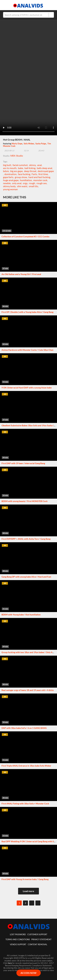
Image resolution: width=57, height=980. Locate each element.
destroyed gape (46, 171)
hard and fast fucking (39, 177)
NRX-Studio (17, 156)
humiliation (26, 180)
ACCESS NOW (28, 973)
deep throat (30, 171)
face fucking (24, 174)
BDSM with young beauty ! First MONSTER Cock (25, 501)
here (10, 963)
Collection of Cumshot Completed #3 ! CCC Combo (25, 236)
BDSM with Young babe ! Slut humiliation (21, 615)
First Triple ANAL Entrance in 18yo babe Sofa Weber (26, 766)
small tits (33, 186)
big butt (7, 165)
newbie (7, 183)
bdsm (6, 171)
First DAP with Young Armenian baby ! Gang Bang (25, 879)
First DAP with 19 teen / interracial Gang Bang (23, 463)
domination (10, 174)
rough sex (42, 183)
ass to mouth (10, 168)
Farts (34, 174)
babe (21, 168)
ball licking (30, 168)
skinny (32, 165)
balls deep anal (44, 168)
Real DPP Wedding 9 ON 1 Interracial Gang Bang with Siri (29, 841)
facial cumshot (20, 165)
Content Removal (38, 944)
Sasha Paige (41, 144)
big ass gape (16, 171)
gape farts (8, 177)
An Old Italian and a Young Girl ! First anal (21, 274)
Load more (28, 891)
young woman (10, 189)
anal (39, 165)
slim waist (22, 186)
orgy (25, 183)
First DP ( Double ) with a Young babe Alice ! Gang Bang (27, 312)
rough (32, 183)
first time (43, 174)
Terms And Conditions (18, 939)
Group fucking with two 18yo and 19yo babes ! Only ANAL (29, 652)
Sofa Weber (29, 144)
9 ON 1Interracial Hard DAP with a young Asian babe (27, 388)
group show (21, 177)
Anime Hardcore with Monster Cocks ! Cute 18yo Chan (27, 350)
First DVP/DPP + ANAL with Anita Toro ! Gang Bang (26, 539)
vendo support (18, 944)
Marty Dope (17, 144)
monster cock (40, 180)
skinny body (9, 186)
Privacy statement (41, 939)
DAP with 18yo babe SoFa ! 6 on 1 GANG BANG (24, 728)
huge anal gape (11, 180)
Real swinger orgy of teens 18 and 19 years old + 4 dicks (28, 690)
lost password (18, 934)
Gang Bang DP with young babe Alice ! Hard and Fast (26, 577)
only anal (17, 183)
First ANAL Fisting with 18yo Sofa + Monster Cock (25, 804)
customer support (37, 934)
